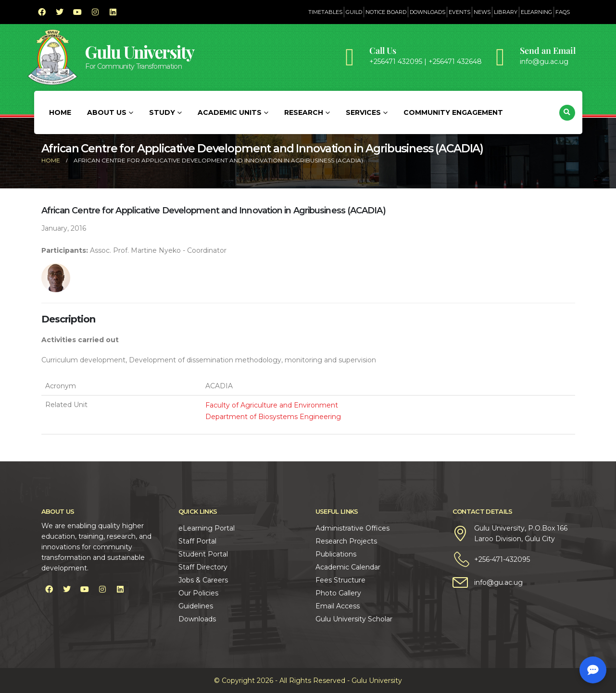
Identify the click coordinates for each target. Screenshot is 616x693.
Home (60, 112)
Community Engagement (453, 112)
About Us (107, 112)
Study (162, 112)
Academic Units (230, 112)
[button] (567, 113)
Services (363, 112)
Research (304, 112)
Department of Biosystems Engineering (273, 417)
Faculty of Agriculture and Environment (272, 405)
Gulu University (139, 52)
